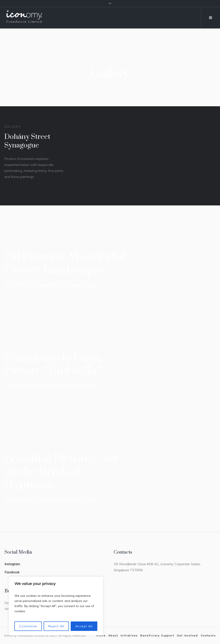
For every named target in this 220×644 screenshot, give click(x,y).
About (113, 636)
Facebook (12, 572)
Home (101, 636)
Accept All (84, 626)
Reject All (56, 626)
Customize (28, 626)
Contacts (208, 636)
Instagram (12, 564)
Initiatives (129, 636)
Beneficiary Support (157, 636)
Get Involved (187, 636)
